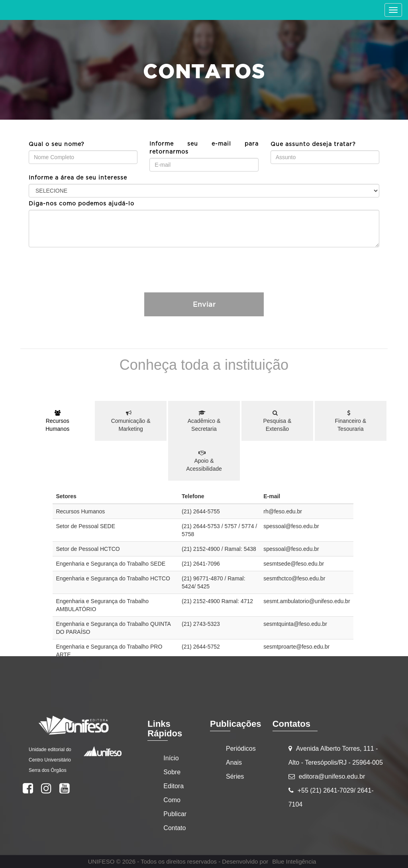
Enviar (204, 304)
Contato (175, 828)
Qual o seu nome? (57, 144)
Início (171, 758)
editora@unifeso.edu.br (332, 776)
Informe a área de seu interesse (78, 178)
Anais (234, 762)
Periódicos (241, 749)
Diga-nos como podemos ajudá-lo (81, 204)
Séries (235, 776)
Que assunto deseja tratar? (313, 144)
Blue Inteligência (294, 861)
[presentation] (204, 265)
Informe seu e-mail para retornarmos (204, 148)
